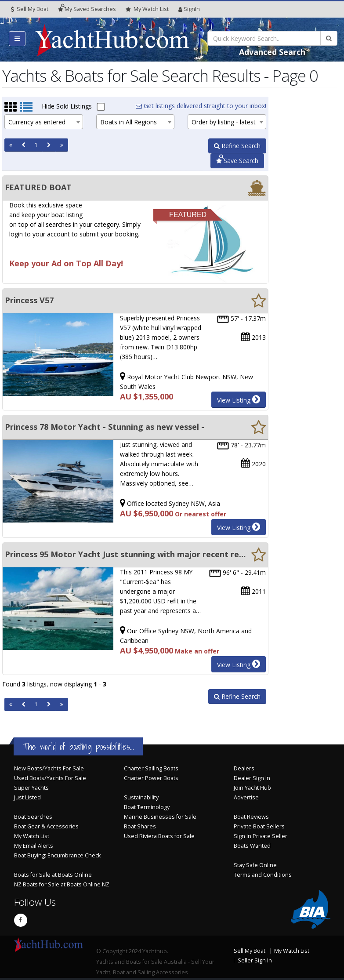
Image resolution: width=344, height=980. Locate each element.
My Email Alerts (34, 846)
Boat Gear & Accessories (46, 826)
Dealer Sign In (252, 778)
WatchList (147, 9)
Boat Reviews (251, 817)
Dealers (244, 768)
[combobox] (44, 122)
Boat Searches (33, 817)
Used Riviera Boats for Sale (159, 836)
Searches (87, 9)
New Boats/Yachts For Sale (49, 768)
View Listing (239, 399)
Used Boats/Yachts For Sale (50, 778)
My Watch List (32, 836)
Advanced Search (272, 52)
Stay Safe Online (255, 865)
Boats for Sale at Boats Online (53, 875)
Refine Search (237, 146)
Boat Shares (140, 826)
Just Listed (27, 797)
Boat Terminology (147, 807)
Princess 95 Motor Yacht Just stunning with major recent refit (125, 554)
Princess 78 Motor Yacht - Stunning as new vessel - (105, 427)
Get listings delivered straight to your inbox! (201, 106)
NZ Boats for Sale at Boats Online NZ (62, 884)
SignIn (189, 9)
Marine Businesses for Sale (160, 817)
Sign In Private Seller (261, 836)
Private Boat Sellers (259, 826)
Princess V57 (29, 300)
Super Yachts (31, 788)
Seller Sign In (255, 960)
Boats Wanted (252, 846)
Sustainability (141, 797)
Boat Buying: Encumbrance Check (57, 855)
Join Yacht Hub (252, 788)
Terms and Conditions (263, 875)
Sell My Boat (30, 9)
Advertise (246, 797)
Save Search (237, 161)
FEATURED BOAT (38, 187)
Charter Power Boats (151, 778)
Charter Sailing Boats (151, 768)
